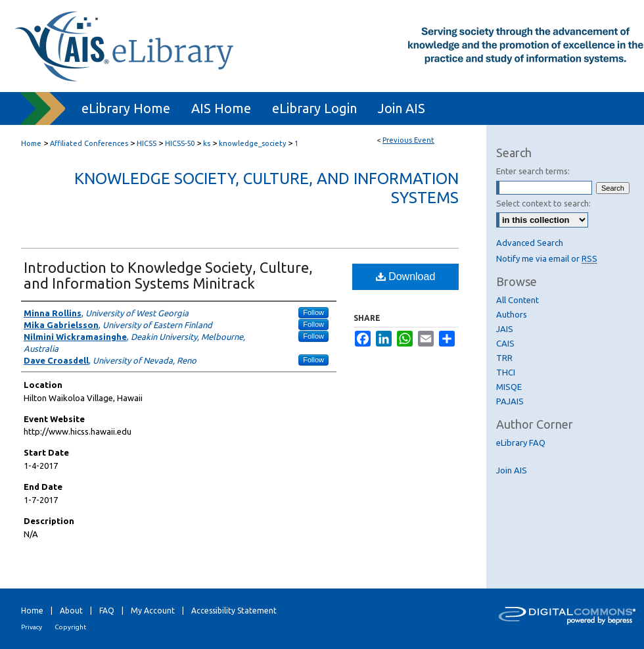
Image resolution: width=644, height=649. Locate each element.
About (71, 611)
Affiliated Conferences (90, 143)
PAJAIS (510, 401)
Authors (512, 314)
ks (208, 143)
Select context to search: (543, 203)
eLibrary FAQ (521, 443)
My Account (153, 611)
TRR (504, 358)
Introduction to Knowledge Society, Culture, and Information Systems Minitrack (168, 275)
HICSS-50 (181, 143)
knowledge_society (253, 143)
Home (31, 143)
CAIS (505, 343)
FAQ (107, 611)
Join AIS (512, 470)
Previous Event (408, 140)
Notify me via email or (547, 258)
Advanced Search (530, 243)
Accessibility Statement (234, 611)
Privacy (32, 627)
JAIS (505, 329)
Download (406, 276)
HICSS (148, 143)
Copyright (70, 627)
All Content (517, 300)
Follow (313, 312)
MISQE (509, 387)
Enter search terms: (533, 171)
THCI (506, 372)
